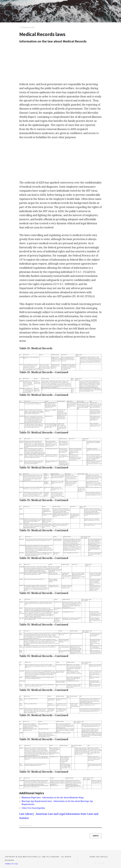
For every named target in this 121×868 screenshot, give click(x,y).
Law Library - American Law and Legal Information (50, 814)
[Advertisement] (60, 63)
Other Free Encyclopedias (33, 808)
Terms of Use (11, 864)
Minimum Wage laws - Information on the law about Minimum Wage (53, 798)
